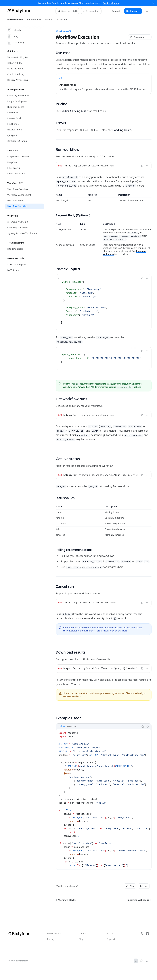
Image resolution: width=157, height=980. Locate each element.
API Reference (34, 21)
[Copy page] (137, 37)
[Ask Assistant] (147, 166)
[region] (104, 198)
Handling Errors (122, 130)
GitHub (14, 30)
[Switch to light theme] (141, 961)
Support (111, 939)
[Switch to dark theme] (147, 961)
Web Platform (54, 933)
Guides (49, 21)
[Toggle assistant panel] (91, 11)
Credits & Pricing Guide (74, 111)
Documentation (15, 21)
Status (110, 933)
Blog (13, 36)
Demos (82, 933)
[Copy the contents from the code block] (142, 166)
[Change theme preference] (147, 11)
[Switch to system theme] (136, 961)
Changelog (16, 43)
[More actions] (149, 37)
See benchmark (111, 3)
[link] (104, 84)
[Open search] (68, 11)
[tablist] (98, 726)
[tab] (62, 726)
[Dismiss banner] (153, 3)
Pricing (51, 939)
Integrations (62, 21)
